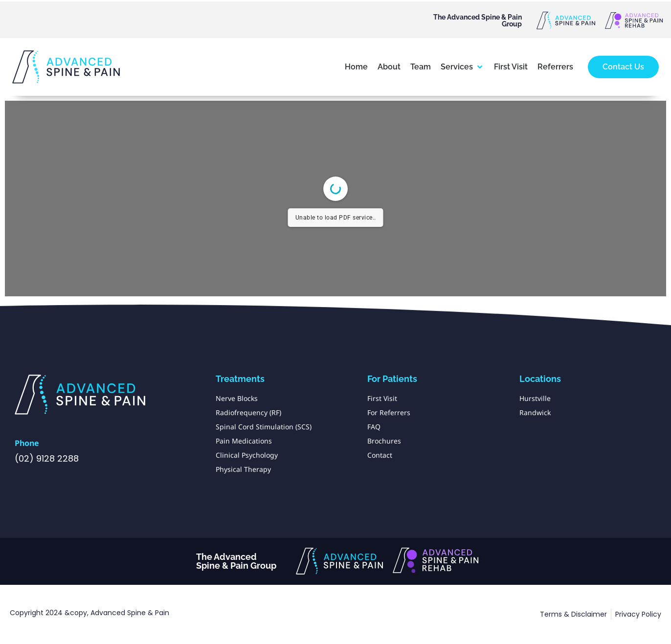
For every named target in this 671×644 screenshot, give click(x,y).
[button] (462, 67)
